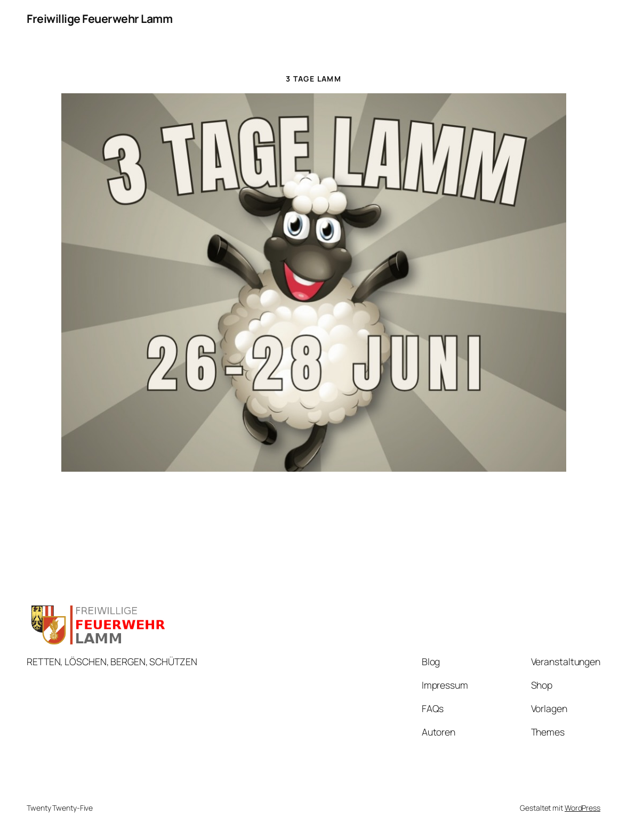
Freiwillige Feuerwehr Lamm (99, 18)
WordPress (582, 808)
